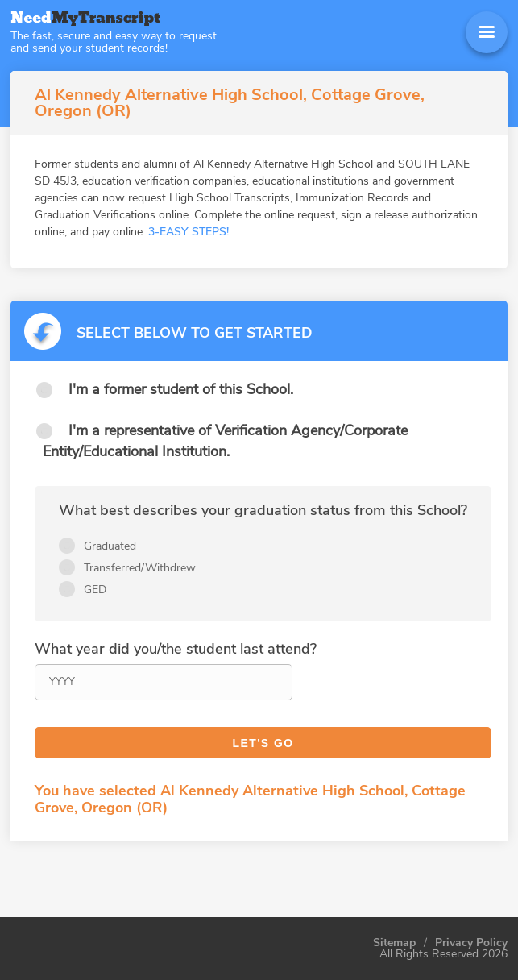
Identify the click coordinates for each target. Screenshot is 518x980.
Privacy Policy (471, 943)
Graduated (110, 546)
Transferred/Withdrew (140, 568)
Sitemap (394, 943)
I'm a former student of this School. (181, 389)
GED (95, 590)
